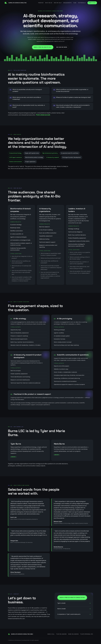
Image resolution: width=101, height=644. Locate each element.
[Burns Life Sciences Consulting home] (15, 3)
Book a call (92, 3)
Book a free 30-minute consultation (72, 598)
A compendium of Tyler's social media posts (74, 614)
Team (75, 3)
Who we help (58, 3)
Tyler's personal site (87, 634)
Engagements (67, 3)
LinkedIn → (14, 457)
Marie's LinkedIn (74, 609)
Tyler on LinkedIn (61, 634)
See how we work (62, 47)
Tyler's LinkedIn (74, 603)
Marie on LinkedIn (73, 634)
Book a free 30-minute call (43, 47)
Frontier (41, 3)
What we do (49, 3)
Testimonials (82, 3)
